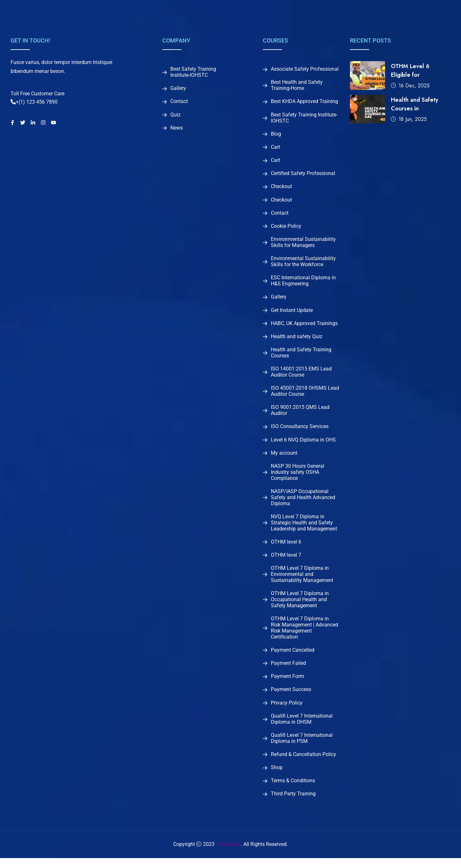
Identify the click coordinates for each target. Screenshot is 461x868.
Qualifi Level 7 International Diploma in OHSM (302, 728)
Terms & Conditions (293, 790)
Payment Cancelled (293, 657)
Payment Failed (288, 671)
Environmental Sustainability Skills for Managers (303, 245)
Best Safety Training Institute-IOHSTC (193, 72)
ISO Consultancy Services (300, 432)
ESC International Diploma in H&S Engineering (303, 284)
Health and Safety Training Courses (301, 357)
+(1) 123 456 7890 (34, 102)
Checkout (281, 188)
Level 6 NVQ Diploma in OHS (303, 445)
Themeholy (228, 854)
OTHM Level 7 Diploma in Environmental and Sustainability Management (302, 581)
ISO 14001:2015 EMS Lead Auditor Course (301, 376)
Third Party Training (293, 804)
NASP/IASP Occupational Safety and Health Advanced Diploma (303, 503)
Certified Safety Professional (303, 175)
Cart (275, 148)
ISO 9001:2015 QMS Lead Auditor (300, 415)
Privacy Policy (287, 711)
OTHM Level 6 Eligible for (410, 71)
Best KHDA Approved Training (304, 102)
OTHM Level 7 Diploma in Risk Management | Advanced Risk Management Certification (304, 635)
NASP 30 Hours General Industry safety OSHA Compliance (298, 478)
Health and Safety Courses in (415, 104)
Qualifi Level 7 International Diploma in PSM (302, 747)
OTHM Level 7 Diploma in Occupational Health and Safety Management (300, 607)
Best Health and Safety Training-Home (297, 86)
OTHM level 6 (286, 548)
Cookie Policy (286, 229)
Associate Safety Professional (305, 69)
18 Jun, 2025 (409, 119)
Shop (277, 777)
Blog (276, 135)
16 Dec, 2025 (410, 86)
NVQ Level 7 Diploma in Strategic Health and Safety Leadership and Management (304, 529)
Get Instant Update (292, 314)
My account (284, 458)
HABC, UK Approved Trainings (304, 327)
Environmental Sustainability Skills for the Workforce (303, 264)
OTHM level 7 (286, 562)
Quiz (175, 115)
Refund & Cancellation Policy (303, 763)
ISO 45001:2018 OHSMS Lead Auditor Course (305, 396)
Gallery (178, 89)
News (177, 129)
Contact (179, 102)
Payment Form (287, 684)
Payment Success (291, 698)
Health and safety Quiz (297, 340)
